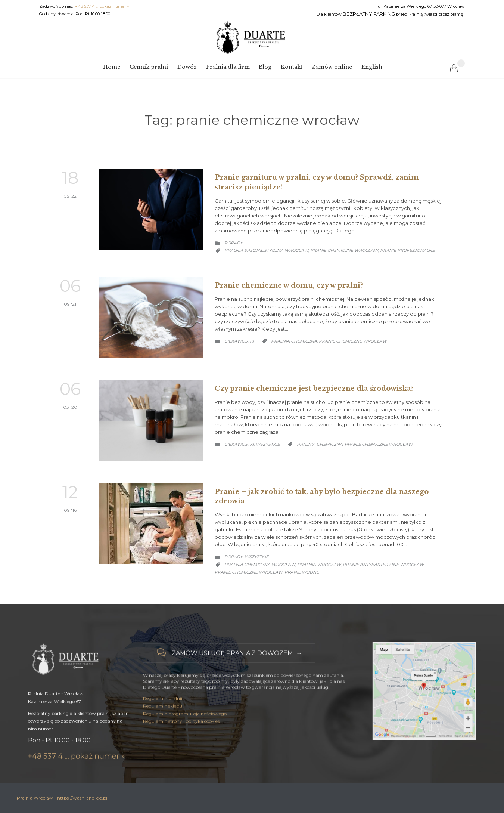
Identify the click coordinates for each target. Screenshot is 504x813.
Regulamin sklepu (163, 717)
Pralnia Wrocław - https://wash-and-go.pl (62, 798)
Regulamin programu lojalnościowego (185, 724)
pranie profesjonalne (407, 250)
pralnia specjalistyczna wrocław (266, 250)
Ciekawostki (239, 341)
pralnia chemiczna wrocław (260, 565)
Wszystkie (268, 444)
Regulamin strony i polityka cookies (181, 732)
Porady (234, 243)
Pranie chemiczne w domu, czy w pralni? (289, 285)
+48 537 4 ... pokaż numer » (102, 6)
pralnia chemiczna (294, 341)
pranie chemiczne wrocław (344, 250)
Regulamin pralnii (163, 709)
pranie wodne (302, 572)
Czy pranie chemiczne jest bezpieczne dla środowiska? (314, 389)
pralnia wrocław (319, 565)
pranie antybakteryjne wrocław (383, 565)
